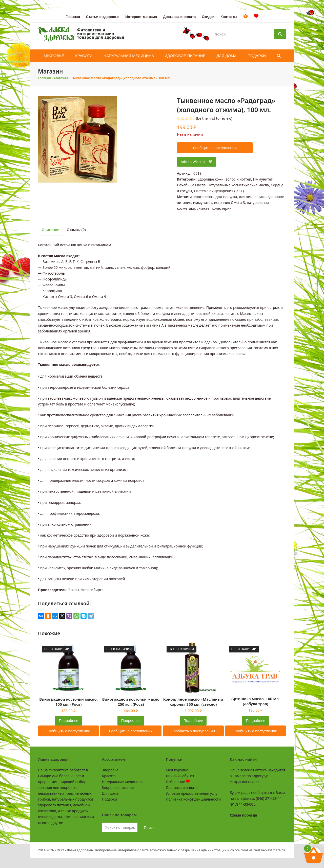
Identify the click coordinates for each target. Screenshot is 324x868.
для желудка (226, 197)
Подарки (109, 799)
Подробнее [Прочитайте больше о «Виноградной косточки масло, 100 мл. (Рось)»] (69, 721)
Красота (109, 776)
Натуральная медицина (122, 782)
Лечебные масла (191, 185)
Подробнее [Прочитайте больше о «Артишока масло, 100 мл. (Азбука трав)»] (255, 721)
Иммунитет (263, 179)
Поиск (149, 828)
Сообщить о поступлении (215, 148)
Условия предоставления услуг (192, 793)
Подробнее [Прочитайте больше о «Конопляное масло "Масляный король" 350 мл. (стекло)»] (193, 721)
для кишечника (252, 197)
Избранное (178, 782)
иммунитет (203, 202)
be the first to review (214, 118)
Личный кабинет (180, 776)
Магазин (61, 78)
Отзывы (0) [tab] (76, 230)
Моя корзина (177, 770)
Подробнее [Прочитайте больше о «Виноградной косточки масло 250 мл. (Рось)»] (131, 721)
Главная (44, 78)
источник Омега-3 (229, 202)
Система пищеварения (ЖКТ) (219, 191)
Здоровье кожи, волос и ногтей (224, 179)
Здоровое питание (118, 787)
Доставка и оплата (182, 787)
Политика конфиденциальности (193, 799)
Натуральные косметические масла (238, 185)
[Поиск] (280, 34)
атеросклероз (202, 197)
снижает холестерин (214, 208)
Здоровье (110, 770)
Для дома (110, 793)
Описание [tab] (50, 230)
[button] (279, 56)
